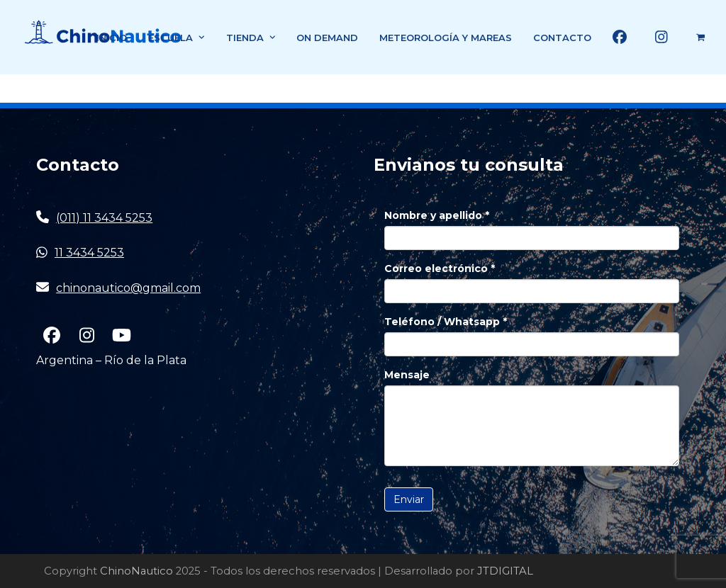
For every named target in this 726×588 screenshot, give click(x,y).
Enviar (409, 499)
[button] (700, 37)
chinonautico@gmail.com (128, 288)
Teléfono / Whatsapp (446, 322)
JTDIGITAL (505, 571)
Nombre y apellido (437, 215)
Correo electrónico (440, 268)
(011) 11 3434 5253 (104, 218)
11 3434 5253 (89, 253)
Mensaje (407, 375)
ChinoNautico (136, 571)
